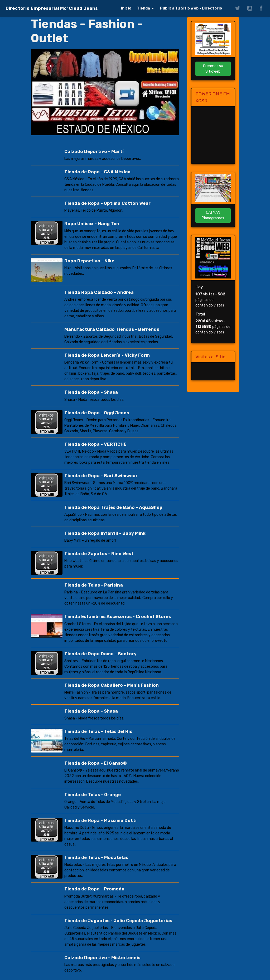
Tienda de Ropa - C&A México (97, 172)
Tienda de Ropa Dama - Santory (100, 653)
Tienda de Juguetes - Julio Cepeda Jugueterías (118, 920)
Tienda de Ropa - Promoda (94, 889)
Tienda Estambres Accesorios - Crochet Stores (118, 616)
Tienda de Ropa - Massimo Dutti (100, 820)
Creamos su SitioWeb (213, 69)
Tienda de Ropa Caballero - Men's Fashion (112, 685)
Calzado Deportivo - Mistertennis (102, 957)
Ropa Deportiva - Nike (89, 261)
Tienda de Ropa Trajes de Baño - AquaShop (113, 507)
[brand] (52, 8)
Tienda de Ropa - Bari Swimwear (101, 475)
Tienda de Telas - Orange (93, 794)
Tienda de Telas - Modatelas (96, 857)
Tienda (144, 8)
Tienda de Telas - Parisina (94, 585)
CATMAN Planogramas (213, 215)
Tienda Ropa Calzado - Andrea (99, 292)
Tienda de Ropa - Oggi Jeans (97, 412)
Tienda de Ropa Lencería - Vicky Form (107, 355)
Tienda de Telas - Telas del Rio (98, 731)
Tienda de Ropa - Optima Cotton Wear (107, 203)
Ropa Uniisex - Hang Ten (92, 224)
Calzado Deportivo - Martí (94, 151)
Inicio (126, 8)
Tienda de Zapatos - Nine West (99, 553)
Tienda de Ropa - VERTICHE (95, 444)
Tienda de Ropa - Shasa (91, 392)
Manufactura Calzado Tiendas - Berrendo (112, 329)
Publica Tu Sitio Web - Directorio (191, 8)
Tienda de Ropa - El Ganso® (96, 763)
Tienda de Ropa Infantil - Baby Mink (105, 533)
